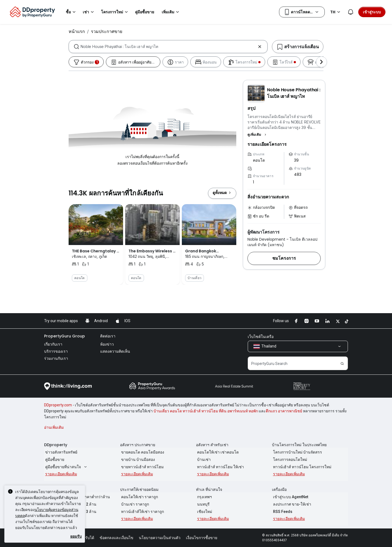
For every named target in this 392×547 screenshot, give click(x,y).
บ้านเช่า (203, 460)
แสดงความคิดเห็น (115, 351)
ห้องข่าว (107, 344)
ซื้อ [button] (72, 12)
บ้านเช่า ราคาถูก (134, 504)
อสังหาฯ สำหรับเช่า (212, 445)
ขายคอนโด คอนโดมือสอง (142, 452)
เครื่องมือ (279, 489)
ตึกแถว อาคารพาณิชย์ (284, 411)
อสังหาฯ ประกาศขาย (138, 445)
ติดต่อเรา (108, 336)
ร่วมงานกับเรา (56, 358)
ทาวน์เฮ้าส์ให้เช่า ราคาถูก (141, 512)
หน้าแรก (77, 31)
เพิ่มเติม (171, 12)
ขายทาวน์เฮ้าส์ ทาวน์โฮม (141, 467)
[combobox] (168, 47)
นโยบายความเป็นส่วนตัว (160, 538)
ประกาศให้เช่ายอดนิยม (139, 489)
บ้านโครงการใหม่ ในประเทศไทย (299, 445)
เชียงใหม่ (203, 512)
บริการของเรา (56, 351)
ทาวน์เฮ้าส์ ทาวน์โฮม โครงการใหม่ (301, 467)
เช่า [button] (89, 12)
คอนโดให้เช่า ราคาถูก (138, 497)
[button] (258, 135)
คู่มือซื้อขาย (54, 460)
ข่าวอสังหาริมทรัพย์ (60, 452)
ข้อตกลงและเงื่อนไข (117, 538)
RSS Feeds (282, 512)
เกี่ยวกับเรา (53, 344)
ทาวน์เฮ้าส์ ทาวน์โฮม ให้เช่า (219, 467)
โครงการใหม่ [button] (115, 12)
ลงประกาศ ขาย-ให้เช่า (291, 504)
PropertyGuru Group (65, 336)
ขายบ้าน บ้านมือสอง (137, 460)
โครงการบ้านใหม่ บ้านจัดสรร (296, 452)
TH (336, 12)
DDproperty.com (58, 405)
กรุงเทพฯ (203, 497)
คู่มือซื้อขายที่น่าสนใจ (66, 467)
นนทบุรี (202, 504)
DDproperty (56, 445)
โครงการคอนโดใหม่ (289, 460)
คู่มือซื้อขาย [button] (145, 12)
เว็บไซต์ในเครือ (261, 337)
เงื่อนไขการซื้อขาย (202, 538)
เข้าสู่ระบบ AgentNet (290, 497)
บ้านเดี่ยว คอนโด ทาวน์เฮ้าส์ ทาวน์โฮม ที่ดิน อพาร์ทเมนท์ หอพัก (206, 411)
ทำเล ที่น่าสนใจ (209, 489)
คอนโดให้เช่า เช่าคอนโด (217, 452)
